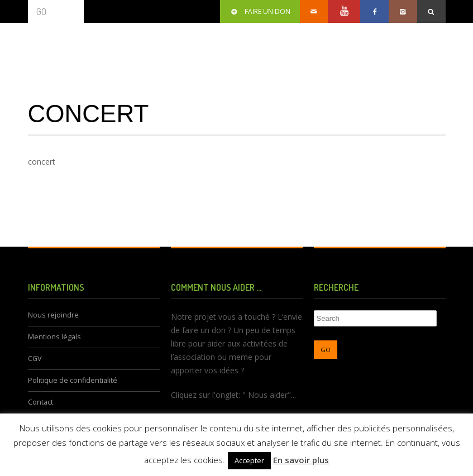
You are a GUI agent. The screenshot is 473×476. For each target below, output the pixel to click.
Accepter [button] (249, 460)
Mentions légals (54, 337)
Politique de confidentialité (73, 380)
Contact (40, 402)
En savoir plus (301, 460)
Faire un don (260, 11)
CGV (35, 359)
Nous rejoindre (53, 315)
